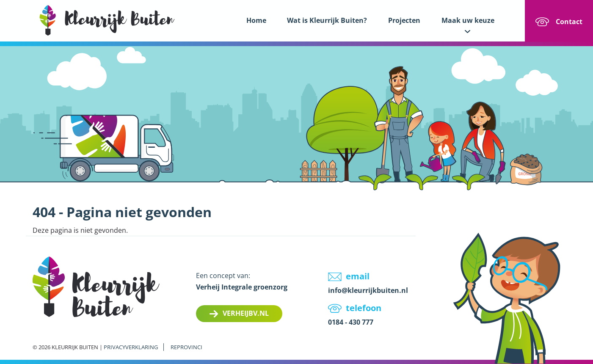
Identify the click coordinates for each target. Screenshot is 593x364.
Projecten (404, 20)
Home (256, 20)
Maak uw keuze (468, 20)
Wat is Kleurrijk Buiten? (327, 20)
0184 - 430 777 (351, 322)
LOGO (107, 20)
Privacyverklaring (131, 347)
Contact (569, 22)
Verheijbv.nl (246, 313)
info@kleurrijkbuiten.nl (368, 290)
